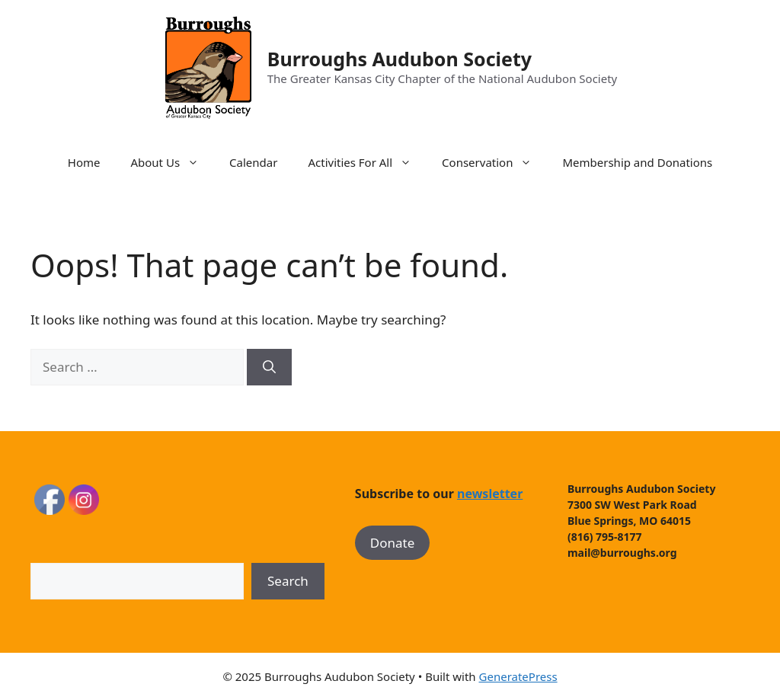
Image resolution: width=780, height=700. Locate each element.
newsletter (490, 494)
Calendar (253, 162)
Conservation (494, 162)
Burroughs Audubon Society (400, 59)
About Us (172, 162)
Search (288, 581)
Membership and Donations (637, 162)
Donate (392, 543)
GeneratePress (518, 676)
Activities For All (367, 162)
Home (84, 162)
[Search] (269, 367)
